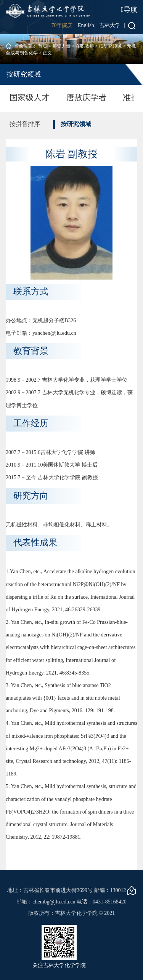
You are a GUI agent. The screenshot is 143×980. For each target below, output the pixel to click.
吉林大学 (110, 25)
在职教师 (85, 46)
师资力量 (61, 46)
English (86, 25)
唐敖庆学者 (86, 98)
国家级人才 (30, 98)
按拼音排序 (25, 124)
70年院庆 (62, 25)
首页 (43, 46)
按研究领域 (110, 46)
